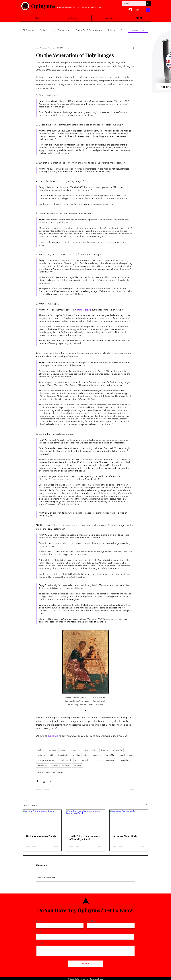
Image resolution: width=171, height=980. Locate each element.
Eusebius (77, 765)
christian (52, 750)
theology (105, 750)
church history (91, 750)
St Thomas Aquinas (46, 760)
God (86, 755)
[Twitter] (141, 18)
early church (87, 760)
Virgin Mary (110, 755)
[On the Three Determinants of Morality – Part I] (86, 820)
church (63, 750)
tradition (76, 755)
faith (52, 755)
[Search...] (132, 4)
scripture (42, 755)
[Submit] (85, 964)
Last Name (92, 921)
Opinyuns (43, 6)
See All (145, 805)
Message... (41, 943)
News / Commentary (61, 30)
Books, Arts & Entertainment (89, 30)
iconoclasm (126, 760)
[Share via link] (50, 781)
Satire (43, 30)
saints (99, 760)
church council (65, 760)
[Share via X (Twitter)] (44, 781)
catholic (41, 750)
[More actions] (133, 48)
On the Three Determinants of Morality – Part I (84, 838)
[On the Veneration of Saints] (42, 820)
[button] (148, 9)
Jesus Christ (63, 755)
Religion (112, 30)
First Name (41, 921)
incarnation (42, 765)
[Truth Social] (137, 18)
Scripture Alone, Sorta (125, 836)
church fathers (126, 755)
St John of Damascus (60, 765)
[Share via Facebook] (37, 781)
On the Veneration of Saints (41, 836)
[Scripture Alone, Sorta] (129, 820)
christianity (117, 750)
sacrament (97, 755)
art (76, 760)
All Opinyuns (29, 30)
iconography (111, 760)
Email (39, 932)
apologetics (75, 750)
